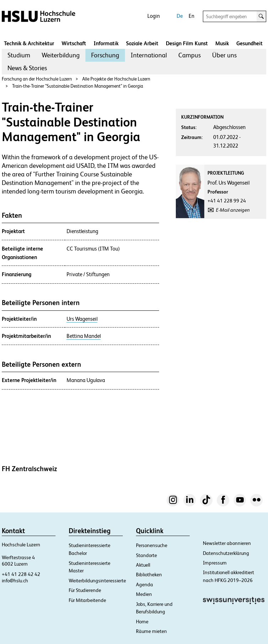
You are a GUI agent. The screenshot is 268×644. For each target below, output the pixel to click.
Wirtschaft (74, 43)
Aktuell (143, 565)
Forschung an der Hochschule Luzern (37, 79)
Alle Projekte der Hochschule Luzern (116, 79)
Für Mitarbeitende (87, 600)
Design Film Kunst (187, 43)
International (149, 55)
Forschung (105, 55)
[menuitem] (19, 55)
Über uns (224, 55)
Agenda (144, 584)
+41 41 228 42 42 (21, 574)
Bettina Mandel (84, 336)
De (180, 16)
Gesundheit (249, 43)
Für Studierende (85, 590)
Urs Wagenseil (82, 319)
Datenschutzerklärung (226, 553)
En (191, 16)
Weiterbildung (61, 55)
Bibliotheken (149, 575)
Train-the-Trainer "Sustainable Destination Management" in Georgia (78, 86)
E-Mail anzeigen (233, 210)
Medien (144, 594)
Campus (190, 55)
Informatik (106, 43)
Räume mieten (151, 631)
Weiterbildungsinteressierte (97, 581)
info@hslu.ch (15, 581)
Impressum (215, 563)
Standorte (146, 555)
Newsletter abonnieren (227, 543)
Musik (222, 43)
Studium (19, 55)
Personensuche (152, 545)
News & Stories (27, 68)
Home (142, 622)
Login (154, 16)
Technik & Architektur (29, 43)
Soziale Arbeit (142, 43)
